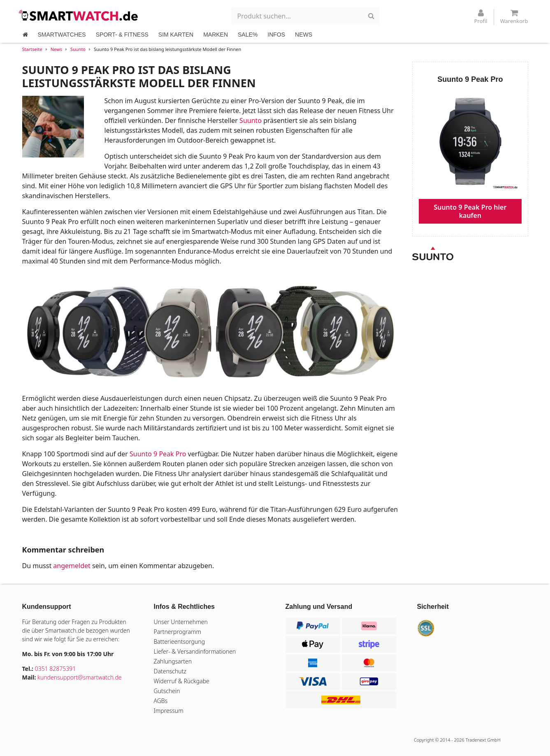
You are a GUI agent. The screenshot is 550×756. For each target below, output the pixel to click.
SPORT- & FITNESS (122, 35)
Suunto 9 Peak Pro (158, 454)
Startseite (32, 49)
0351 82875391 (56, 669)
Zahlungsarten (173, 661)
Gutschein (167, 691)
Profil (481, 17)
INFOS (276, 35)
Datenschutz (170, 671)
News (56, 49)
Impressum (169, 711)
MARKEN (216, 35)
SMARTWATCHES (62, 35)
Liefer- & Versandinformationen (195, 651)
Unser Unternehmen (181, 622)
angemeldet (72, 566)
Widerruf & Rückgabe (182, 681)
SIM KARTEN (176, 35)
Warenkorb (514, 17)
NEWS (304, 35)
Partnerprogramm (178, 632)
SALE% (248, 35)
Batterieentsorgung (180, 642)
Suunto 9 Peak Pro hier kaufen (470, 211)
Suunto (78, 49)
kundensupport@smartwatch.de (80, 677)
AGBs (161, 701)
